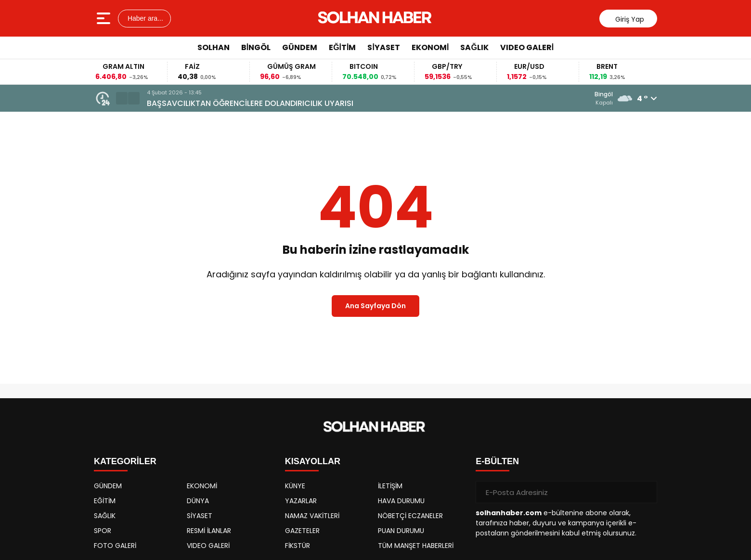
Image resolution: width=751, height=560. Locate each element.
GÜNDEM (300, 47)
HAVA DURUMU (401, 501)
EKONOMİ (430, 47)
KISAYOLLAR (313, 461)
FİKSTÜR (298, 546)
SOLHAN (214, 47)
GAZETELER (302, 531)
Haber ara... (144, 18)
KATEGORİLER (125, 461)
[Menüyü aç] (105, 18)
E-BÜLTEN (497, 461)
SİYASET (383, 47)
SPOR (103, 531)
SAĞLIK (474, 47)
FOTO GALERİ (115, 546)
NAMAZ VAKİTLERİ (312, 516)
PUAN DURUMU (401, 531)
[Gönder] (646, 492)
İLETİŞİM (390, 486)
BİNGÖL (256, 47)
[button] (122, 98)
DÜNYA (198, 501)
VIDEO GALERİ (527, 47)
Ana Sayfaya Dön (375, 306)
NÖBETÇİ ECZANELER (410, 516)
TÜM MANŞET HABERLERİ (416, 546)
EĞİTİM (342, 47)
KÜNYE (295, 486)
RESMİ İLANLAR (209, 531)
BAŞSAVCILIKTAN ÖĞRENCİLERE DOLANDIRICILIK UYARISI (250, 103)
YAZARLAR (301, 501)
